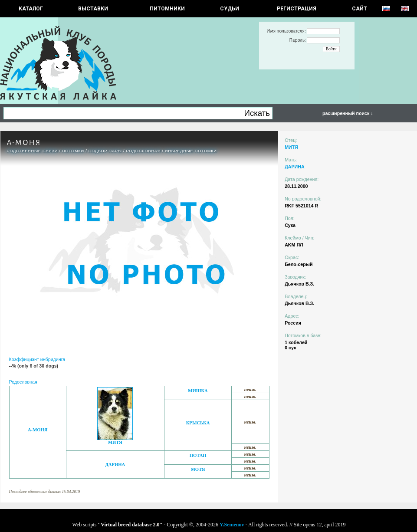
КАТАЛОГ (31, 9)
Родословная (143, 151)
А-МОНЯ (38, 430)
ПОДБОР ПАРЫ (105, 151)
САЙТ (360, 9)
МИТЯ (115, 442)
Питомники (167, 9)
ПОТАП (198, 455)
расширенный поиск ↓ (348, 113)
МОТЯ (198, 469)
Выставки (93, 9)
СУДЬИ (230, 9)
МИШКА (198, 391)
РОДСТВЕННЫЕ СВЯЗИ (33, 151)
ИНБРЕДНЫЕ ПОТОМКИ (191, 151)
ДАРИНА (115, 465)
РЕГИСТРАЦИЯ (297, 9)
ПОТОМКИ (73, 151)
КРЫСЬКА (198, 423)
